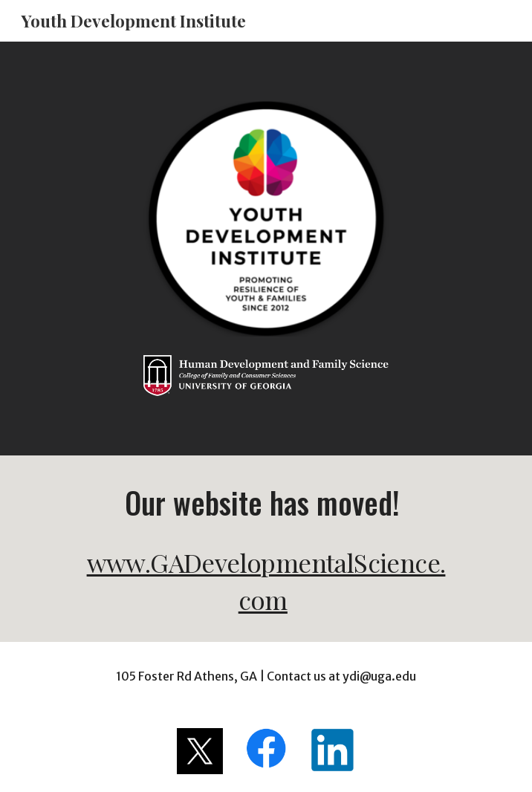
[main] (266, 549)
